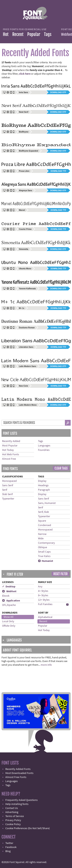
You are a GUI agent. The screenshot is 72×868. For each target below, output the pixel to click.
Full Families (45, 604)
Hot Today (8, 450)
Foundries (44, 450)
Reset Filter (60, 574)
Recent (18, 34)
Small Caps (44, 552)
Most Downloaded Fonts (19, 773)
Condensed (45, 525)
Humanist (46, 561)
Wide (41, 539)
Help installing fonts (17, 804)
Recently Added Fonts (18, 769)
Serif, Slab (43, 512)
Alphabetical (45, 617)
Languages (44, 446)
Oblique (43, 547)
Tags (48, 34)
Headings (43, 485)
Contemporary (46, 543)
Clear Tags (61, 468)
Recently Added (11, 441)
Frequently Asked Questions (22, 800)
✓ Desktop (9, 587)
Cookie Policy (13, 824)
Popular (34, 34)
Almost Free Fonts (16, 777)
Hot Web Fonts (11, 454)
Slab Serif (7, 494)
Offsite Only (9, 626)
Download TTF (58, 171)
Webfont (9, 591)
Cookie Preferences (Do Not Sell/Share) (28, 828)
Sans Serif (8, 485)
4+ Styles (43, 591)
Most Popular (10, 446)
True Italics (44, 556)
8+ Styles (43, 595)
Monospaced (9, 481)
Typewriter (8, 499)
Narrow (42, 534)
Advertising (12, 812)
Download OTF (58, 92)
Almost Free (9, 459)
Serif (5, 490)
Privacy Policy (13, 820)
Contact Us (12, 808)
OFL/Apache (9, 605)
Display (42, 481)
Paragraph (44, 490)
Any (40, 587)
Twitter (9, 843)
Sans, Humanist (47, 503)
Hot (6, 34)
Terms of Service (15, 816)
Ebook (6, 596)
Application (11, 601)
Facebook (11, 847)
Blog (8, 851)
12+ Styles (44, 600)
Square (42, 521)
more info (46, 665)
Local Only (8, 621)
